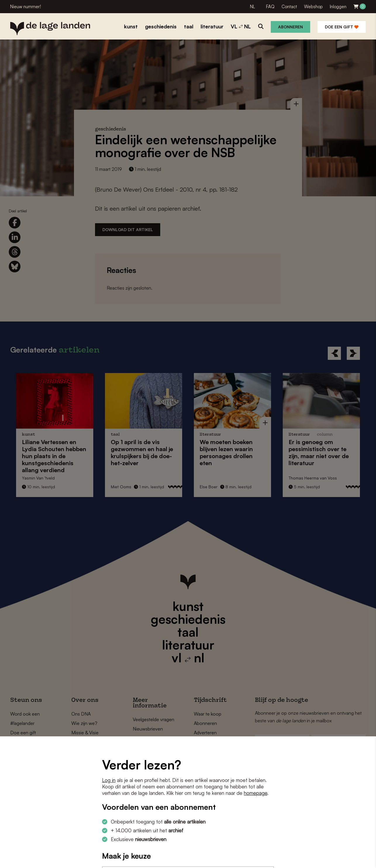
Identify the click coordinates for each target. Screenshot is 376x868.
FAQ (270, 7)
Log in (109, 780)
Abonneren (290, 27)
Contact (289, 7)
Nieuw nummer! (26, 7)
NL (252, 7)
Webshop (313, 7)
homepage (256, 793)
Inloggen (338, 7)
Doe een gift (342, 27)
